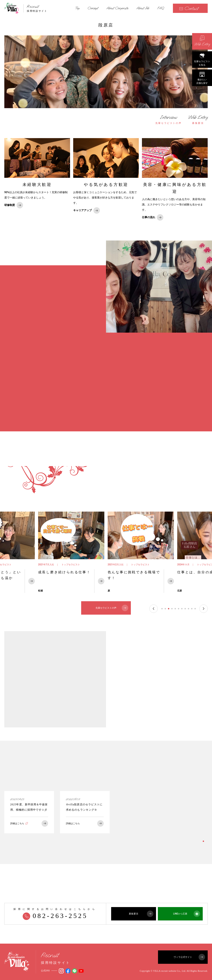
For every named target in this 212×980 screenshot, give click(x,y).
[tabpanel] (71, 552)
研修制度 (14, 205)
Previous (154, 609)
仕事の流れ (153, 217)
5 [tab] (175, 609)
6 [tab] (179, 609)
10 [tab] (192, 609)
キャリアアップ (87, 210)
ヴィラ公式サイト (189, 957)
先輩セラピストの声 (169, 120)
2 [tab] (165, 609)
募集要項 (198, 120)
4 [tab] (172, 609)
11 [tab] (195, 609)
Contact (189, 8)
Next (204, 609)
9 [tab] (188, 609)
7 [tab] (182, 609)
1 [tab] (162, 609)
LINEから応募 (187, 914)
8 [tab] (185, 609)
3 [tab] (169, 609)
